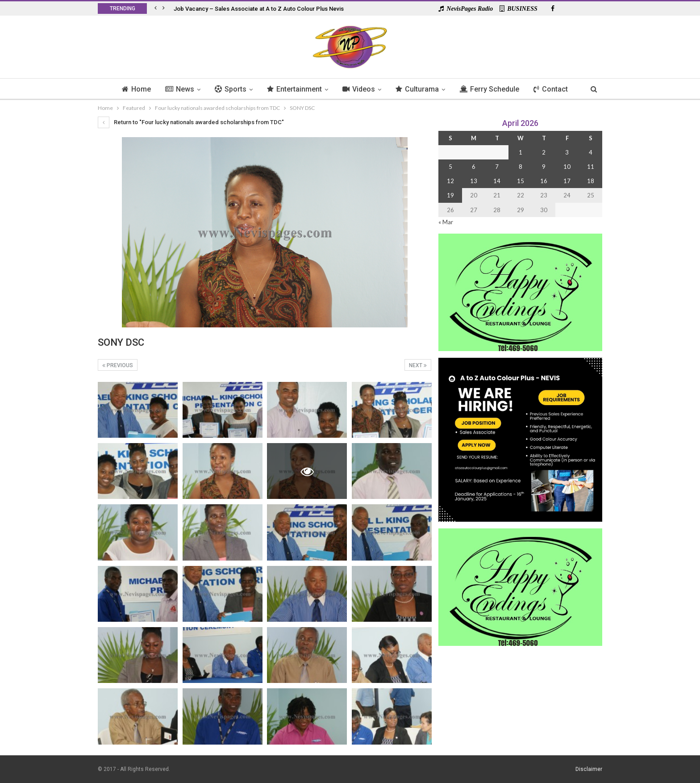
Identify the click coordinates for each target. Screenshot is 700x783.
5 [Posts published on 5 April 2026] (450, 167)
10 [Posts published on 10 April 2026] (567, 167)
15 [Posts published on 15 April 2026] (521, 181)
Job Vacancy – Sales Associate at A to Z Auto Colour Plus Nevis (259, 9)
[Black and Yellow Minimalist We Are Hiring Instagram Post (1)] (520, 439)
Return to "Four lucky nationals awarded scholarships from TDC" (191, 122)
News (176, 89)
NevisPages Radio (466, 9)
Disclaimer (589, 769)
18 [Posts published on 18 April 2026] (591, 181)
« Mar (446, 222)
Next (418, 365)
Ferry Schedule (492, 89)
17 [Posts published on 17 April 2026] (567, 181)
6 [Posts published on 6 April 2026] (474, 167)
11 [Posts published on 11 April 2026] (591, 167)
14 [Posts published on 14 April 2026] (497, 181)
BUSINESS (519, 9)
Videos (359, 89)
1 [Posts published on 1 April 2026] (521, 152)
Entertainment (294, 89)
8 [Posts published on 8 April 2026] (521, 167)
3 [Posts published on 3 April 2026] (567, 152)
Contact (555, 89)
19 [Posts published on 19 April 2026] (450, 195)
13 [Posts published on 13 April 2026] (474, 181)
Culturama (419, 89)
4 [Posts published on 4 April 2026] (591, 152)
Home (131, 89)
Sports (228, 89)
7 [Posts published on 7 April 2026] (497, 167)
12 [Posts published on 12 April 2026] (450, 181)
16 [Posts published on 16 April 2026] (544, 181)
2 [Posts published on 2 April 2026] (544, 152)
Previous (118, 365)
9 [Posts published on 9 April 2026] (544, 167)
